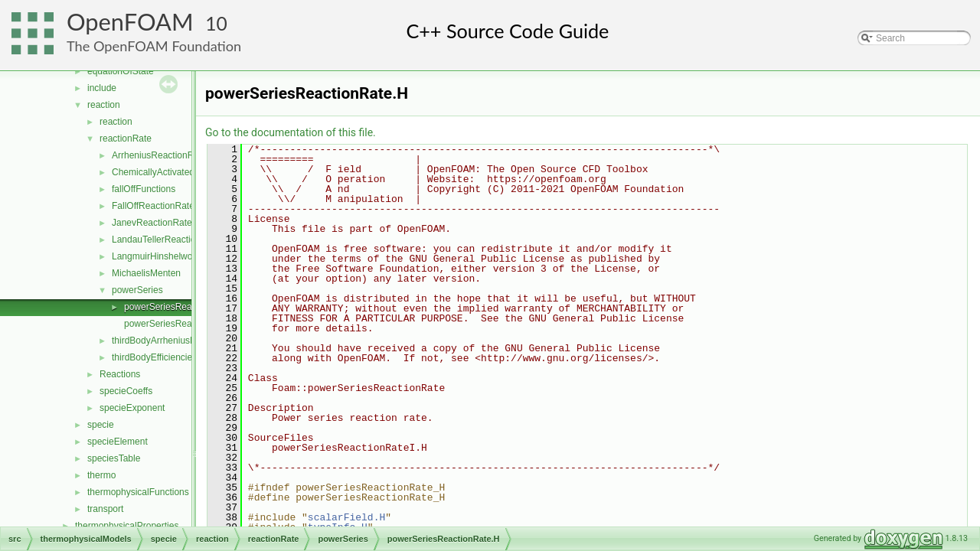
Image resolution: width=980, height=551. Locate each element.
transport (105, 509)
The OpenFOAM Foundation (154, 46)
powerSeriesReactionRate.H (182, 307)
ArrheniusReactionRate (159, 155)
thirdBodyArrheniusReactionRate (179, 341)
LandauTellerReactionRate (166, 240)
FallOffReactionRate (153, 206)
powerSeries (137, 290)
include (102, 88)
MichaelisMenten (146, 273)
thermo (101, 475)
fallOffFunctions (144, 189)
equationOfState (121, 71)
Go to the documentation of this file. (291, 132)
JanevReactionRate (152, 223)
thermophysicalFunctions (138, 492)
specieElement (118, 442)
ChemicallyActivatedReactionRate (181, 172)
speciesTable (114, 458)
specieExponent (132, 408)
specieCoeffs (126, 391)
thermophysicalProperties (127, 526)
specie (101, 425)
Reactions (120, 374)
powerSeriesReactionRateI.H (183, 324)
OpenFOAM (130, 22)
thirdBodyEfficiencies (154, 357)
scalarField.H (346, 517)
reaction (104, 105)
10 (216, 23)
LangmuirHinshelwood (157, 256)
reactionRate (126, 139)
